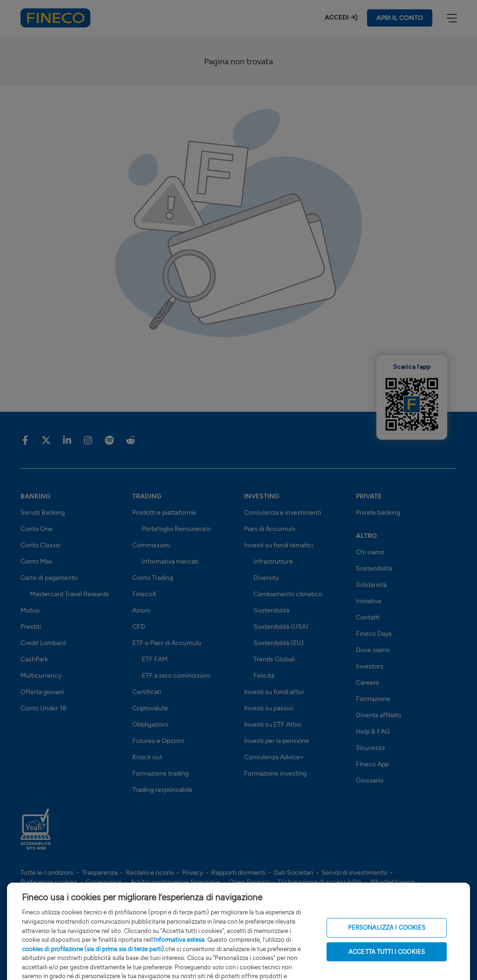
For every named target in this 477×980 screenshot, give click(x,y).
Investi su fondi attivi (274, 692)
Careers (368, 683)
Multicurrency (41, 676)
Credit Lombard (43, 643)
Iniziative (369, 601)
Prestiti (31, 627)
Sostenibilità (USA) (281, 627)
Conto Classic (41, 545)
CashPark (34, 659)
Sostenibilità (271, 610)
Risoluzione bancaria (50, 891)
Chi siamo (370, 552)
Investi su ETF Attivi (273, 725)
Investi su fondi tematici (279, 545)
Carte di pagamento (49, 578)
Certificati (147, 692)
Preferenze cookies (49, 882)
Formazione (373, 699)
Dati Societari (293, 873)
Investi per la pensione (277, 741)
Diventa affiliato (378, 715)
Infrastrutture (273, 561)
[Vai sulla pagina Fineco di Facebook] (25, 440)
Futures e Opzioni (158, 741)
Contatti (368, 617)
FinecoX (144, 594)
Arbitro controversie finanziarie (175, 882)
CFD (139, 627)
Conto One (37, 529)
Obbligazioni (150, 725)
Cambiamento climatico (288, 594)
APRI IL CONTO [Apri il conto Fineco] (400, 18)
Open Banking (249, 882)
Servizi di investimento (354, 873)
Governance (104, 882)
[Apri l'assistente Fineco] (444, 938)
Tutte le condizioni (47, 873)
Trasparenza (100, 873)
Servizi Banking (43, 513)
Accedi (337, 17)
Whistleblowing (392, 882)
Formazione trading (160, 773)
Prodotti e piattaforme (164, 513)
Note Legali (208, 891)
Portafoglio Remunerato (176, 529)
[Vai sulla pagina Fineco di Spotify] (109, 440)
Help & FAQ (373, 732)
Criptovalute (150, 708)
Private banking (378, 513)
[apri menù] (451, 18)
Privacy (193, 873)
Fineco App (372, 764)
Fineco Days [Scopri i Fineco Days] (374, 634)
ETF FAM (155, 659)
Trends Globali (274, 659)
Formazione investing (275, 773)
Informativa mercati (170, 561)
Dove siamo (373, 650)
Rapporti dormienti (238, 873)
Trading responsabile (162, 790)
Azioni (141, 610)
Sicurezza (370, 748)
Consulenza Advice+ (274, 757)
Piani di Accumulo (270, 529)
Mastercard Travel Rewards (69, 594)
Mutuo (30, 610)
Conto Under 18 (44, 708)
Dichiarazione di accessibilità (320, 882)
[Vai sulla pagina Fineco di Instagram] (88, 440)
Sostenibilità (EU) (279, 643)
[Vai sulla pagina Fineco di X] (46, 440)
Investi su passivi (269, 708)
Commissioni (151, 545)
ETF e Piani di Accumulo (167, 643)
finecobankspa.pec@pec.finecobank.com (97, 952)
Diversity (266, 578)
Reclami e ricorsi (150, 873)
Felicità (264, 676)
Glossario (370, 780)
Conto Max (36, 561)
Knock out (147, 757)
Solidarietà (371, 585)
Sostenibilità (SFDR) (118, 891)
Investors (370, 666)
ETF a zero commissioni (176, 676)
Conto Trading (153, 578)
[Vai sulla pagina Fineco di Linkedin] (67, 440)
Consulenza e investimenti (283, 513)
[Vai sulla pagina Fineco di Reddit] (130, 440)
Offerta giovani (42, 692)
